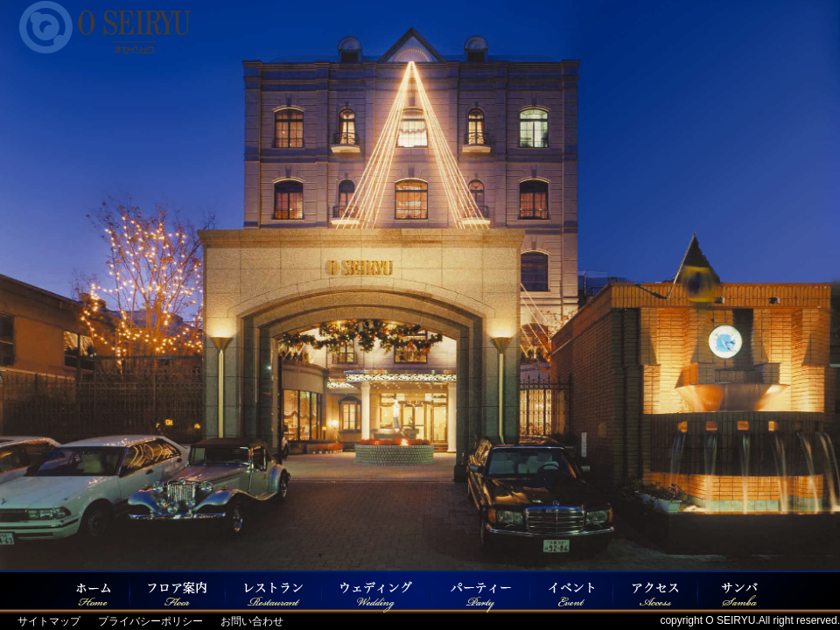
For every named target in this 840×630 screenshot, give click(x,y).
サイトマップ (49, 621)
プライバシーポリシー (150, 621)
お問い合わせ (252, 621)
